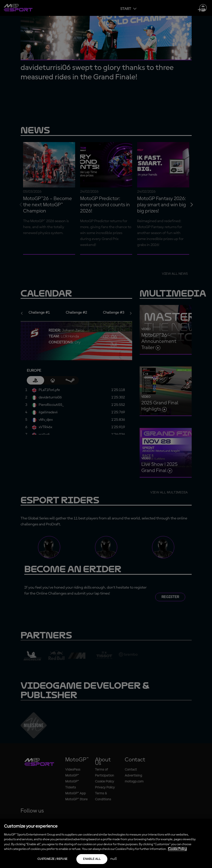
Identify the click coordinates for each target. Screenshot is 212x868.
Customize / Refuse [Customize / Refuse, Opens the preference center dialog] (52, 859)
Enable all (92, 859)
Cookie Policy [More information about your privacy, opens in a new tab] (177, 849)
